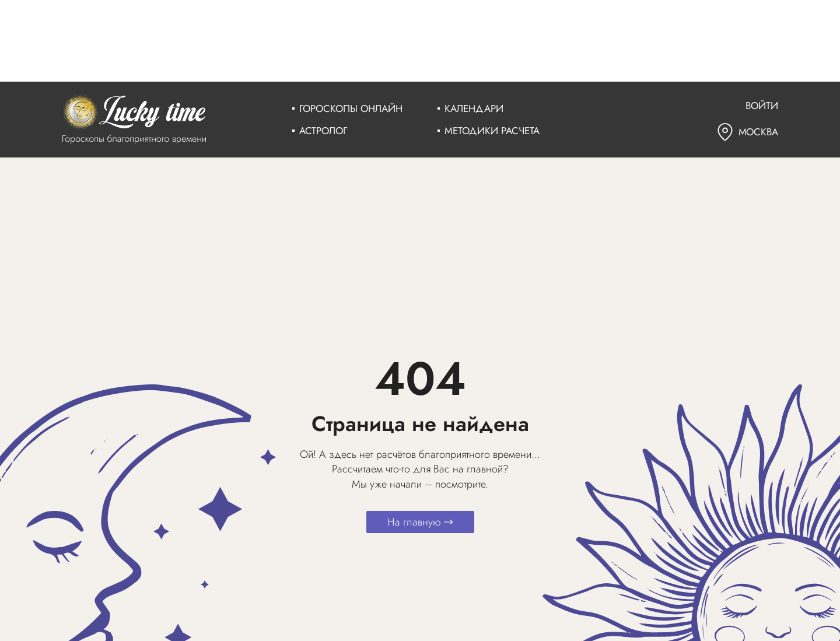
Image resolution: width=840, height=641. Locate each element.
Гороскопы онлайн (351, 108)
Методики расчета (492, 131)
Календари (474, 108)
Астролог (323, 131)
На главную (420, 522)
